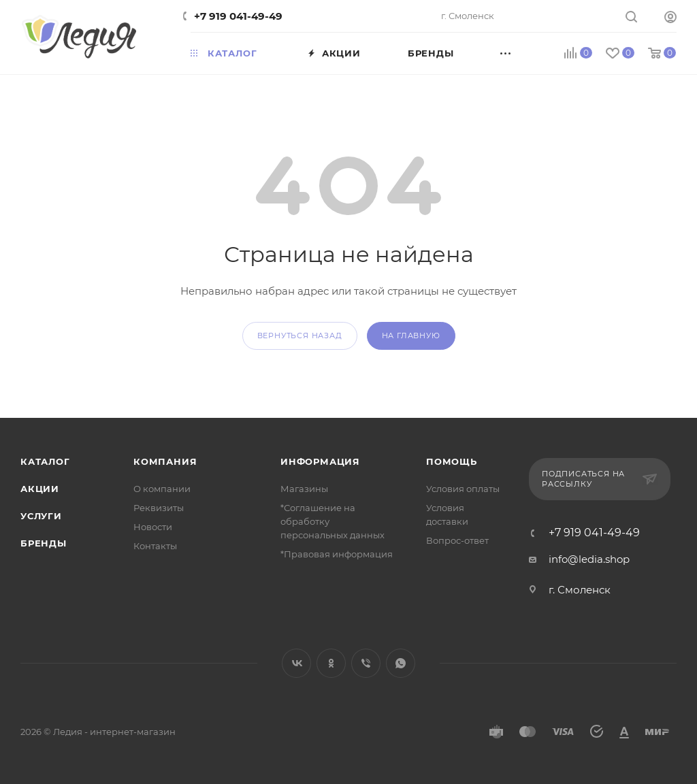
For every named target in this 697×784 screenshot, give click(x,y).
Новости (153, 527)
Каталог (45, 461)
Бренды (44, 543)
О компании (162, 489)
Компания (165, 461)
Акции (40, 489)
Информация (320, 461)
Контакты (155, 546)
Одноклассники (331, 663)
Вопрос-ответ (457, 540)
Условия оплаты (463, 489)
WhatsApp (401, 663)
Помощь (452, 461)
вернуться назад (300, 336)
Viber (366, 663)
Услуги (41, 516)
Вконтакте (296, 663)
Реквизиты (159, 508)
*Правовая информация (337, 554)
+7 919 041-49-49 (238, 16)
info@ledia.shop (589, 559)
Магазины (304, 489)
